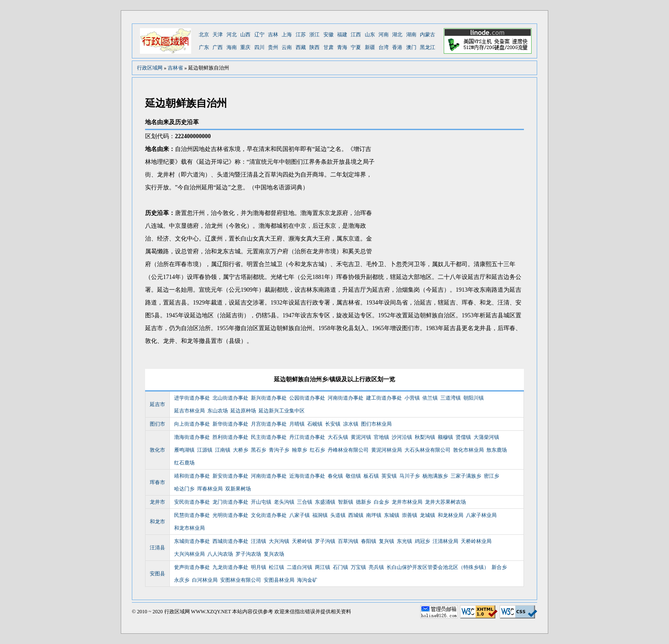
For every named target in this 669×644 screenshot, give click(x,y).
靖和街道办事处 (192, 476)
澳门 (411, 47)
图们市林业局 (376, 424)
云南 (287, 47)
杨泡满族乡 (435, 476)
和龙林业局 (451, 515)
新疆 (370, 47)
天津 (218, 35)
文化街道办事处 (269, 515)
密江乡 (492, 476)
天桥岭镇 (302, 541)
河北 (232, 35)
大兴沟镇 (279, 541)
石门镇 (340, 567)
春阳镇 (369, 541)
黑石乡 (259, 450)
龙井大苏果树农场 (445, 502)
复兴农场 (274, 554)
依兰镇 (430, 398)
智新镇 (346, 502)
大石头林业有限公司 (428, 450)
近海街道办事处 (307, 476)
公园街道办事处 (307, 398)
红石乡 (317, 450)
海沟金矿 (307, 580)
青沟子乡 (279, 450)
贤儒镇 (463, 437)
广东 (204, 47)
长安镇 (333, 424)
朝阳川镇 (474, 398)
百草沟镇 (348, 541)
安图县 (157, 574)
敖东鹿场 (497, 450)
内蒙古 (428, 35)
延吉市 (157, 404)
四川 (259, 47)
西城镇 (356, 515)
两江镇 (323, 567)
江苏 (301, 35)
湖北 (397, 35)
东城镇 (392, 515)
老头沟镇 (284, 502)
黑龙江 (428, 47)
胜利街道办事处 (230, 437)
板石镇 (371, 476)
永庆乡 (182, 580)
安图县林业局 (279, 580)
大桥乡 (241, 450)
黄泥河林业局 (387, 450)
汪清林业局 (445, 541)
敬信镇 (353, 476)
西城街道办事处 (230, 541)
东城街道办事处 (192, 541)
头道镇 (338, 515)
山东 (370, 35)
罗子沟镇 (325, 541)
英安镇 (389, 476)
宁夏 (356, 47)
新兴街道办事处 (269, 398)
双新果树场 (238, 489)
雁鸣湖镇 (184, 450)
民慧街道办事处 (192, 515)
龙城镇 (428, 515)
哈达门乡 (184, 489)
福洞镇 (320, 515)
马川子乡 (410, 476)
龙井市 (157, 502)
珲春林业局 (210, 489)
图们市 (157, 424)
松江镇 (276, 567)
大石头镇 (338, 437)
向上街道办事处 (192, 424)
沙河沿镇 (402, 437)
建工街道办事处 (384, 398)
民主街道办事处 (269, 437)
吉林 (273, 35)
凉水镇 (351, 424)
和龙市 (157, 522)
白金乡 (381, 502)
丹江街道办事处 (307, 437)
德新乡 (364, 502)
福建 (342, 35)
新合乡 (499, 567)
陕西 (314, 47)
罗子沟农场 (248, 554)
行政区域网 (150, 68)
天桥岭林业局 (476, 541)
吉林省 (175, 68)
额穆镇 (445, 437)
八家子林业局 (481, 515)
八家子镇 (300, 515)
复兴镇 (387, 541)
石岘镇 (315, 424)
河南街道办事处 (346, 398)
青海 (342, 47)
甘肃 (329, 47)
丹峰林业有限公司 (348, 450)
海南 (232, 47)
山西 (245, 35)
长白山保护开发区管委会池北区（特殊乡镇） (438, 567)
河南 (384, 35)
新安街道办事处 (230, 476)
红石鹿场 (184, 463)
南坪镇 (374, 515)
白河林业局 (205, 580)
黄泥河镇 (361, 437)
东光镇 (404, 541)
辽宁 (259, 35)
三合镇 (305, 502)
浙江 (314, 35)
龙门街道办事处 (230, 502)
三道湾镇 (451, 398)
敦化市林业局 (468, 450)
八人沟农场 (220, 554)
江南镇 (223, 450)
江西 (356, 35)
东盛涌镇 (325, 502)
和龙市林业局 (189, 528)
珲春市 (157, 482)
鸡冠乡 (422, 541)
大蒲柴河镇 (486, 437)
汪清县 (157, 548)
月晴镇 (297, 424)
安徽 (329, 35)
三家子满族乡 (466, 476)
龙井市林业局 (407, 502)
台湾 (384, 47)
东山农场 (218, 411)
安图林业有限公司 (241, 580)
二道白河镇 (300, 567)
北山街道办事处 (230, 398)
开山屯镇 (261, 502)
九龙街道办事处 (230, 567)
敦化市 (157, 450)
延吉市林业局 (189, 411)
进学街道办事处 (192, 398)
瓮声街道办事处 (192, 567)
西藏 (301, 47)
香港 (397, 47)
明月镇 (259, 567)
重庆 (245, 47)
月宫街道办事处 (269, 424)
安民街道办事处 (192, 502)
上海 (287, 35)
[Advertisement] (452, 194)
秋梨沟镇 (425, 437)
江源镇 (205, 450)
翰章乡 (300, 450)
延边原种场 (243, 411)
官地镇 (381, 437)
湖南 (411, 35)
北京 (204, 35)
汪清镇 (259, 541)
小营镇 (412, 398)
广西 (218, 47)
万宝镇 (358, 567)
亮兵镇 (376, 567)
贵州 (273, 47)
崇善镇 (410, 515)
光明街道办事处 (230, 515)
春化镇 (335, 476)
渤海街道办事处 (192, 437)
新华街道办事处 (230, 424)
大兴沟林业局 (189, 554)
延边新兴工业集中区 (282, 411)
